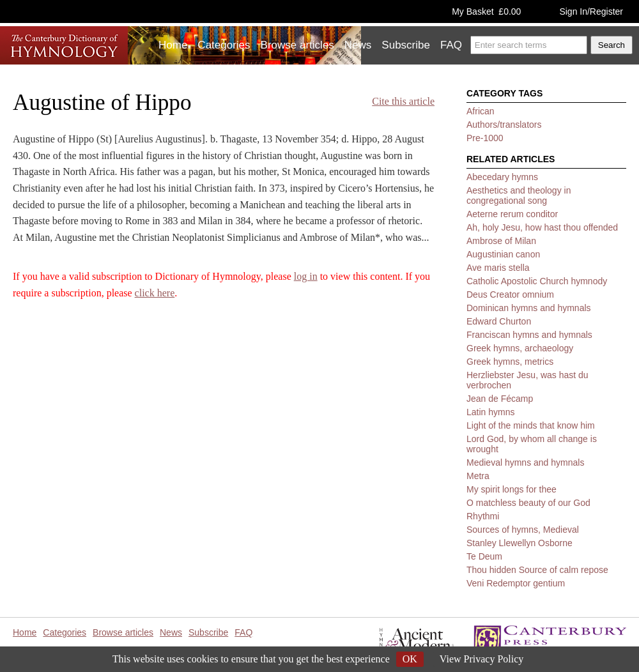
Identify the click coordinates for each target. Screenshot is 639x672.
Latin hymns (490, 412)
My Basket (486, 11)
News (358, 45)
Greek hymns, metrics (510, 362)
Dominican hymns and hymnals (529, 308)
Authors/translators (504, 125)
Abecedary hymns (502, 177)
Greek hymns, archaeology (520, 348)
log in (306, 276)
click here (155, 293)
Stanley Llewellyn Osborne (520, 543)
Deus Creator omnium (510, 294)
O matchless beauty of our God (528, 503)
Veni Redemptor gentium (516, 583)
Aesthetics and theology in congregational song (519, 195)
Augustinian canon (503, 254)
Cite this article (403, 101)
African (481, 111)
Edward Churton (499, 321)
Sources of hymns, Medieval (523, 530)
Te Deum (484, 556)
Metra (478, 476)
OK (410, 659)
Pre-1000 (485, 138)
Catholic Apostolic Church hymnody (537, 281)
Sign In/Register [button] (591, 11)
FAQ (451, 45)
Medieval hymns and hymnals (525, 462)
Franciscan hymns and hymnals (529, 335)
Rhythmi (483, 516)
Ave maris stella (498, 268)
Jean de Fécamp (500, 399)
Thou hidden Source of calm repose (537, 570)
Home (173, 45)
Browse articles (297, 45)
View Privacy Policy (481, 659)
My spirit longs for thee (512, 489)
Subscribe (406, 45)
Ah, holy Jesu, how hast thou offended (542, 227)
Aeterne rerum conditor (512, 214)
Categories (224, 45)
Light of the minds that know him (531, 425)
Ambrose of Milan (501, 241)
